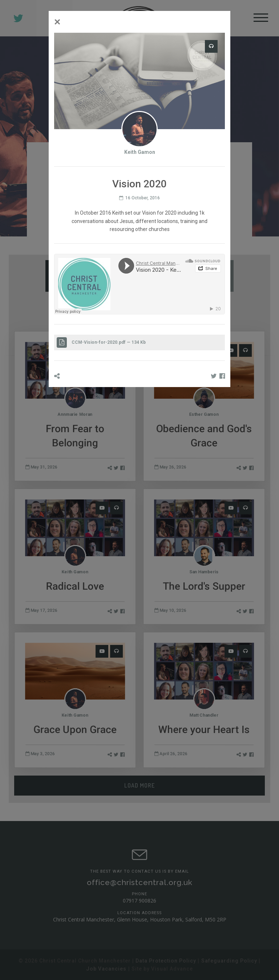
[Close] (57, 22)
